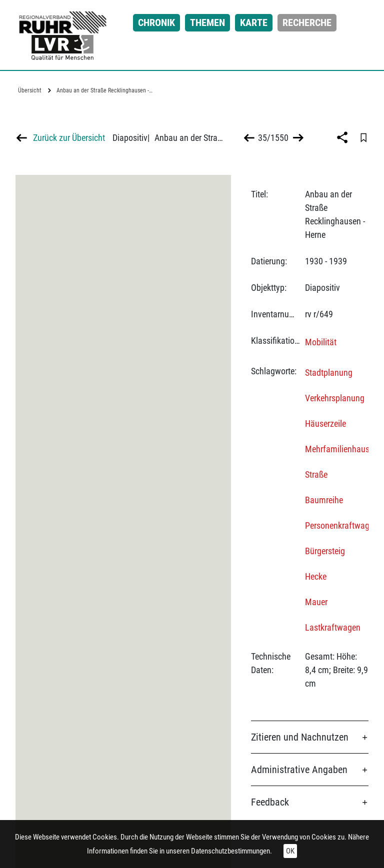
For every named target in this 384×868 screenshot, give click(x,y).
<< (249, 138)
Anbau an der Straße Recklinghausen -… (104, 90)
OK (290, 851)
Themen (207, 22)
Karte (254, 22)
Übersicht (30, 90)
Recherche (307, 22)
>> (297, 138)
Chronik (156, 22)
